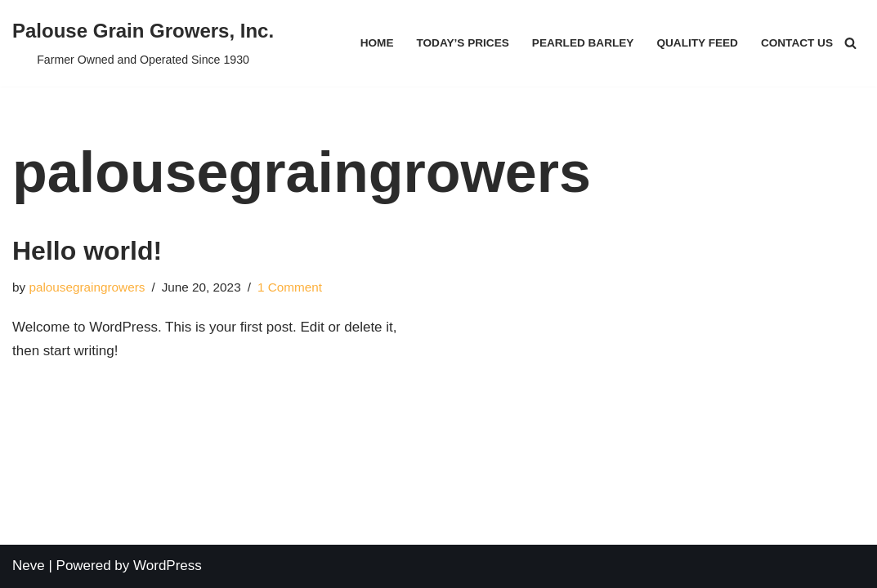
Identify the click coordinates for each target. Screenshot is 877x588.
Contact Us (797, 43)
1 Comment (290, 287)
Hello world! (87, 251)
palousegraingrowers (87, 287)
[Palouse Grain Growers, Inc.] (143, 43)
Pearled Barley (583, 43)
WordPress (168, 566)
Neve (29, 566)
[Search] (850, 43)
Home (377, 43)
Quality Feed (697, 43)
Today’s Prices (462, 43)
